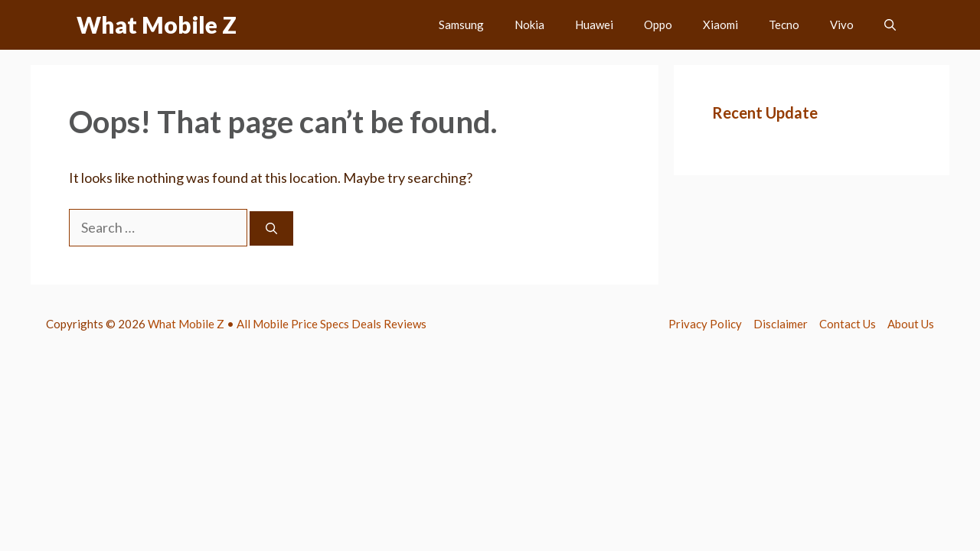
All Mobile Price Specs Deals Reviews (332, 324)
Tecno (784, 24)
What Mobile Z (157, 24)
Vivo (842, 24)
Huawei (594, 24)
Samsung (461, 24)
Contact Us (848, 324)
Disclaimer (781, 324)
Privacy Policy (705, 324)
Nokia (529, 24)
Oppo (658, 24)
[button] (890, 25)
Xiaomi (720, 24)
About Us (911, 324)
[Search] (271, 228)
